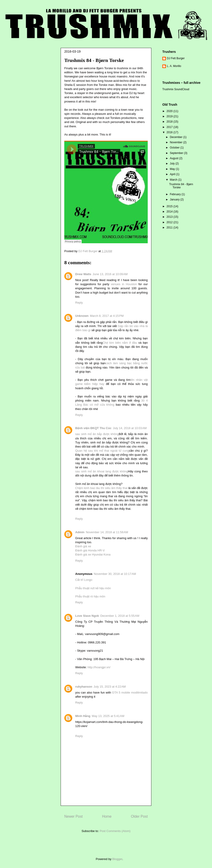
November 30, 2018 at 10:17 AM (115, 574)
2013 (170, 217)
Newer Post (74, 816)
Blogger (117, 859)
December (177, 137)
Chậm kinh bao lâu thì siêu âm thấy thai (101, 488)
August (175, 158)
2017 (170, 127)
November (177, 142)
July (173, 164)
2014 (170, 212)
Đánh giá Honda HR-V (90, 550)
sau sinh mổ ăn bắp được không (97, 434)
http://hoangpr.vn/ (99, 667)
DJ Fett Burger (176, 58)
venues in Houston (124, 284)
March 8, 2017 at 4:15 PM (107, 316)
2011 (170, 228)
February (176, 194)
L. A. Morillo (174, 66)
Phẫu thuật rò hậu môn (90, 596)
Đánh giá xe (83, 546)
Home (107, 816)
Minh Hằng (83, 716)
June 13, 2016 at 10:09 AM (110, 274)
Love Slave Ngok (87, 616)
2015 (170, 206)
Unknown (82, 316)
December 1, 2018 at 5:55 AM (120, 616)
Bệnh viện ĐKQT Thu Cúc (93, 428)
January (175, 200)
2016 (170, 132)
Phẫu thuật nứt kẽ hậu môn (93, 588)
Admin (80, 532)
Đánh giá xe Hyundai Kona (93, 554)
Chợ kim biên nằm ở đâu (120, 343)
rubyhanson (84, 687)
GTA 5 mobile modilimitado (130, 693)
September (177, 153)
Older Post (139, 816)
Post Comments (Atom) (115, 831)
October (175, 148)
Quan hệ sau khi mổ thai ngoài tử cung (102, 451)
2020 (170, 111)
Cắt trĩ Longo (84, 580)
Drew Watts (83, 274)
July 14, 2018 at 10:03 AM (130, 428)
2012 (170, 222)
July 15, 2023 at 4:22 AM (110, 687)
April (173, 174)
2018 (170, 122)
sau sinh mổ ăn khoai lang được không (102, 471)
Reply (79, 303)
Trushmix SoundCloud (176, 89)
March (174, 180)
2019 (170, 116)
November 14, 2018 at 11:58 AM (107, 532)
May (173, 169)
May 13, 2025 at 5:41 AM (108, 716)
